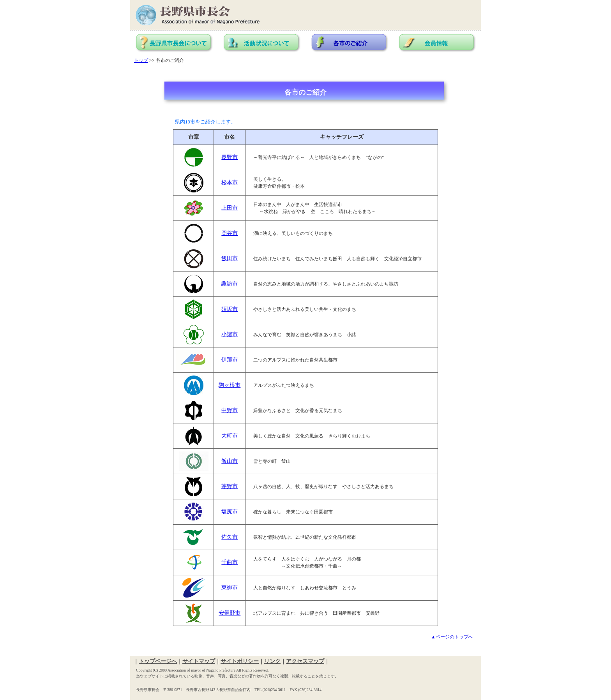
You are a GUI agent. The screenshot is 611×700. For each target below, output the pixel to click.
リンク (272, 661)
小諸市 (230, 334)
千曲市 (230, 562)
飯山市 (230, 461)
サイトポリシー (240, 661)
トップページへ (158, 661)
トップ (141, 60)
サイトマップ (199, 661)
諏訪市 (230, 284)
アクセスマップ (305, 661)
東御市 (230, 588)
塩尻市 (230, 512)
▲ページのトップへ (452, 637)
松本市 (230, 182)
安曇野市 (230, 613)
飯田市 (230, 258)
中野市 (230, 410)
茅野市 (230, 486)
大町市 (230, 436)
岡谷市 (230, 233)
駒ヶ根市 (230, 385)
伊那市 (230, 360)
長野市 (230, 157)
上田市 (230, 208)
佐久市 (230, 537)
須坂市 (230, 309)
